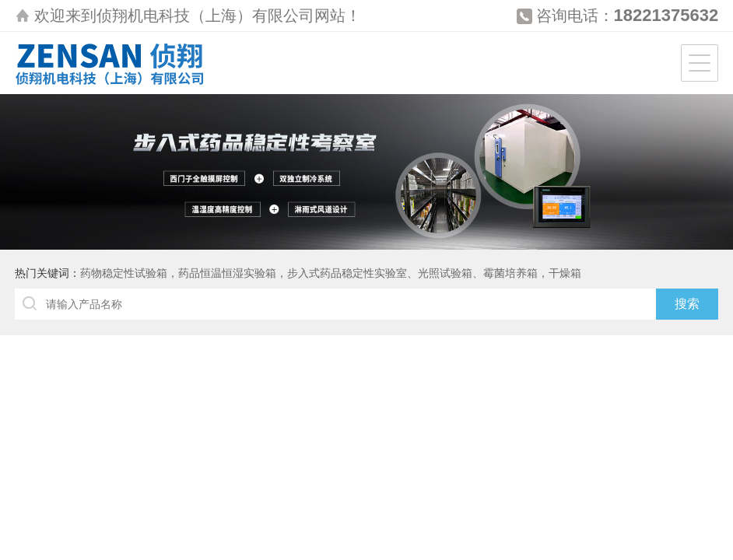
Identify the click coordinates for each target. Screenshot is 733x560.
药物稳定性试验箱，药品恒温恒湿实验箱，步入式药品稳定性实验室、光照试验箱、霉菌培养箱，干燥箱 (331, 273)
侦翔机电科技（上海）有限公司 (205, 16)
